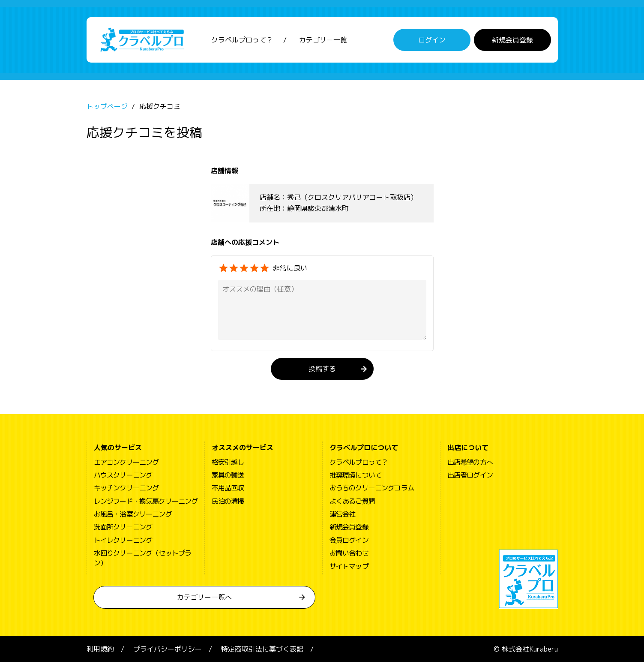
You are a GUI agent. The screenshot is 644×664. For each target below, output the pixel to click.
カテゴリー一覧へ (204, 599)
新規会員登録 (512, 41)
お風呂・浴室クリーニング (133, 516)
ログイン (432, 41)
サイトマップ (349, 568)
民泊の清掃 (228, 503)
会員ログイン (349, 542)
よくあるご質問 (352, 503)
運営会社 (343, 516)
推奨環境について (356, 477)
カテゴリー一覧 (323, 41)
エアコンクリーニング (126, 463)
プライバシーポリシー (168, 651)
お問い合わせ (349, 555)
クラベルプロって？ (242, 41)
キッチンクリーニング (126, 490)
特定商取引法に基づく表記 (262, 651)
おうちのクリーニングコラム (372, 490)
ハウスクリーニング (123, 477)
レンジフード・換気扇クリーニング (146, 503)
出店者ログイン (470, 477)
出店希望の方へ (470, 463)
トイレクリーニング (123, 542)
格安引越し (228, 463)
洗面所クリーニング (123, 529)
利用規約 (100, 651)
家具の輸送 (228, 477)
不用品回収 (228, 490)
